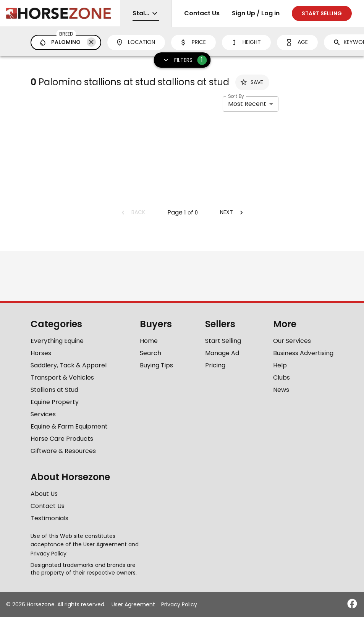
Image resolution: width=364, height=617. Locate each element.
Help (280, 365)
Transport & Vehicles (62, 378)
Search (150, 353)
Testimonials (49, 518)
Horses (41, 353)
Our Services (292, 341)
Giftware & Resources (63, 451)
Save (252, 82)
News (281, 390)
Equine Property (55, 402)
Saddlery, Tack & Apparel (69, 365)
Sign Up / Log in (256, 13)
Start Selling (223, 341)
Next (233, 212)
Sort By (236, 96)
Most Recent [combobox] (247, 104)
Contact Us (202, 13)
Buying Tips (156, 365)
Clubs (281, 378)
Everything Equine (57, 341)
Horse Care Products (62, 439)
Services (43, 414)
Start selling (322, 13)
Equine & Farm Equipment (69, 426)
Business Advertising (303, 353)
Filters (182, 60)
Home (149, 341)
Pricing (215, 365)
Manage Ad (222, 353)
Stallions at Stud (54, 390)
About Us (44, 494)
